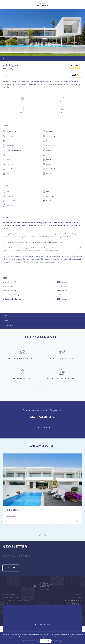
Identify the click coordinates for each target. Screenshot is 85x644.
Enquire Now (41, 428)
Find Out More (41, 391)
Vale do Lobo (8, 76)
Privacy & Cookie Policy (31, 641)
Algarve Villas (9, 594)
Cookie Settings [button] (56, 641)
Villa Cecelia (12, 510)
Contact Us (77, 594)
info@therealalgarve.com (74, 601)
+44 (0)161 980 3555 (42, 417)
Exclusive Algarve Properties (16, 601)
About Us (7, 604)
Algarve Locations (11, 597)
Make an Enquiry (42, 625)
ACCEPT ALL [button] (46, 641)
